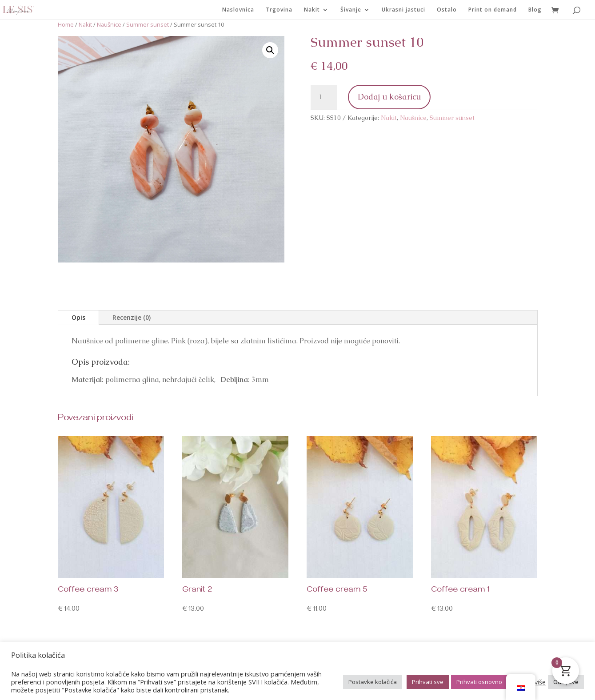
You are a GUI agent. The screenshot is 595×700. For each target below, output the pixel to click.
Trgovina (279, 10)
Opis (78, 317)
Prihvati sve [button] (428, 682)
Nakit (312, 10)
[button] (270, 50)
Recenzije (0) (132, 317)
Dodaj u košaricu (389, 97)
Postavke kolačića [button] (373, 682)
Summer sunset (148, 24)
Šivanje (351, 10)
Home (66, 24)
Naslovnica (238, 10)
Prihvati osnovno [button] (479, 682)
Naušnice (109, 24)
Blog (535, 10)
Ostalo (447, 10)
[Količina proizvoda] (324, 97)
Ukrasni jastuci (403, 10)
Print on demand (493, 10)
